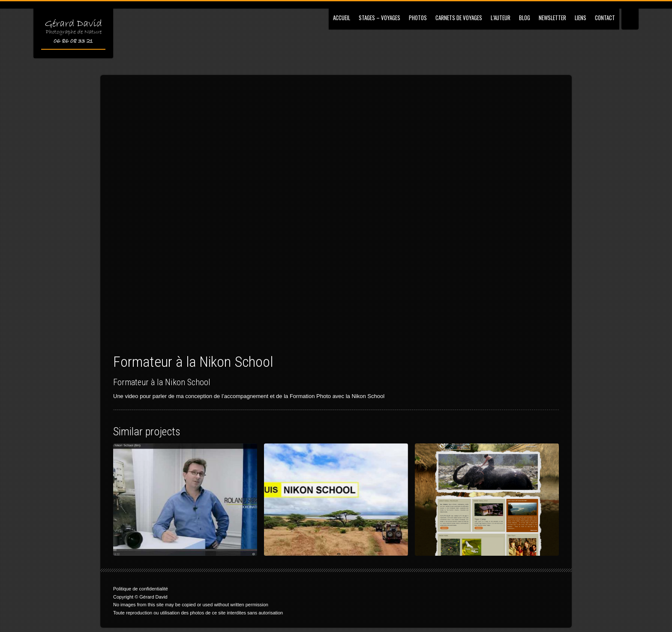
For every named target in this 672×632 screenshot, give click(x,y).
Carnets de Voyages (459, 18)
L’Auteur (501, 18)
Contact (605, 18)
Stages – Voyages (379, 18)
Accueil (342, 18)
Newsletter (552, 18)
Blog (525, 18)
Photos (418, 18)
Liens (580, 18)
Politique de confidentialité (141, 589)
